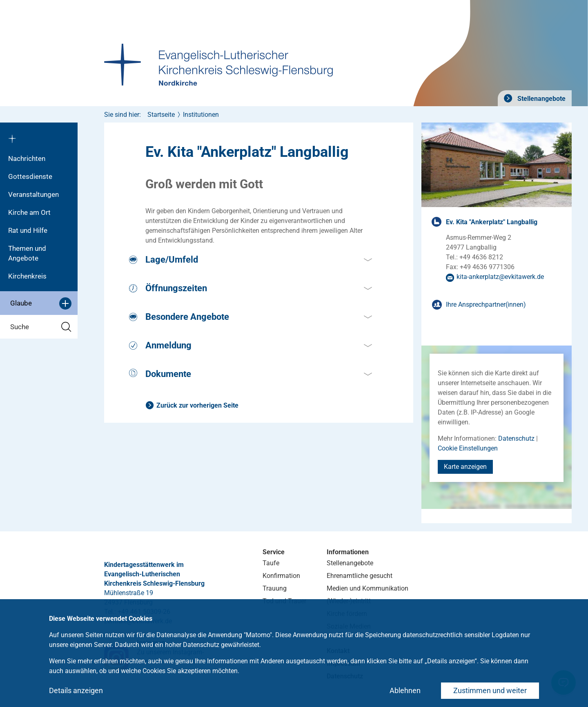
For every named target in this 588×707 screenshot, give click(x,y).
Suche (41, 327)
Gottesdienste (30, 176)
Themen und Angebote (27, 253)
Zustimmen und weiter (490, 690)
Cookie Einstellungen (468, 448)
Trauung (275, 588)
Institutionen (201, 115)
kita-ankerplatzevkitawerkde (500, 277)
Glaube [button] (41, 303)
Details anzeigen (76, 690)
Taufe (271, 563)
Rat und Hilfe (28, 230)
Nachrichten (27, 158)
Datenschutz (516, 438)
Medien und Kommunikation (367, 588)
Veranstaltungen (33, 194)
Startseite (161, 115)
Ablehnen (405, 690)
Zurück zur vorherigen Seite (197, 405)
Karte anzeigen (465, 467)
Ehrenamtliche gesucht (360, 576)
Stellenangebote (541, 99)
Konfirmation (281, 576)
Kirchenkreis (27, 276)
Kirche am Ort (29, 212)
